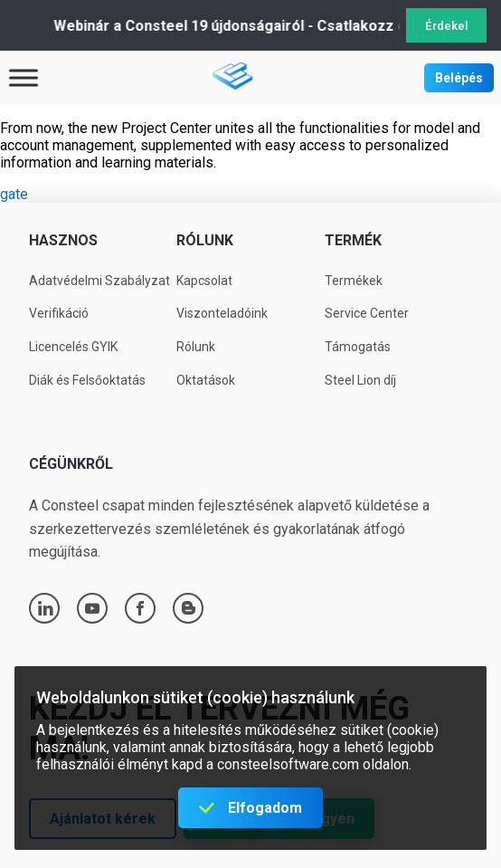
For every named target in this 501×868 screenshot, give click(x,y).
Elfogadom (265, 808)
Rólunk (205, 240)
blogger (189, 608)
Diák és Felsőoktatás (87, 380)
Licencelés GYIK (73, 347)
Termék (353, 240)
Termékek (354, 281)
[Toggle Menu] (24, 77)
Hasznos (63, 240)
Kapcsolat (204, 281)
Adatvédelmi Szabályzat (99, 281)
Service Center (367, 313)
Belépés (459, 78)
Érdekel (446, 26)
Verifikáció (59, 313)
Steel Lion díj (360, 380)
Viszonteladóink (222, 313)
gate (14, 194)
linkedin (45, 608)
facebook (140, 608)
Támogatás (358, 347)
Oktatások (206, 380)
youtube (92, 608)
